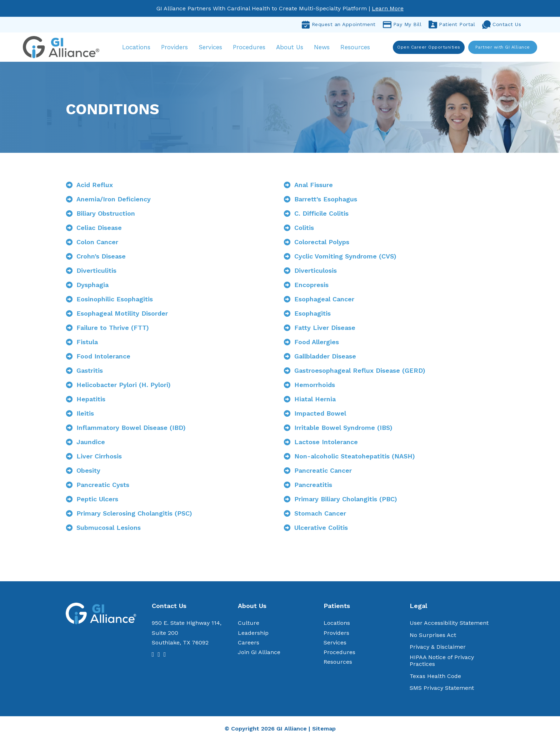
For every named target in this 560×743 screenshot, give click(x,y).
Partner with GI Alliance (503, 48)
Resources (358, 48)
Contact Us (502, 25)
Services (213, 48)
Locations (139, 48)
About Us (292, 48)
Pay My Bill (402, 25)
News (325, 48)
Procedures (252, 48)
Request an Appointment (339, 25)
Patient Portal (452, 25)
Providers (177, 48)
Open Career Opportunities (429, 48)
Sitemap (324, 730)
